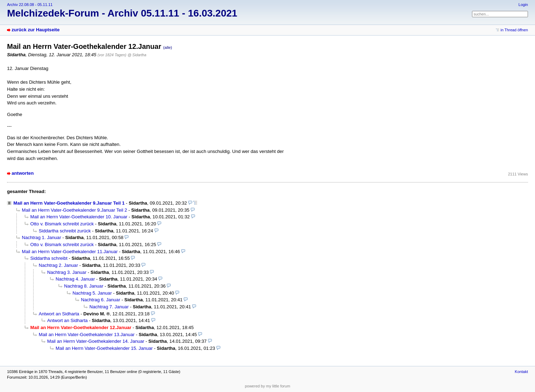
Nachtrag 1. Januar (42, 237)
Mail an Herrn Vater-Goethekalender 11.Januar (70, 252)
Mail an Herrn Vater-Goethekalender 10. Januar (79, 217)
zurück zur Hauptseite (36, 30)
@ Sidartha (137, 55)
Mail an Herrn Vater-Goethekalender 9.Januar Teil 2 (74, 210)
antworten (23, 173)
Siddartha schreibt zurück (65, 231)
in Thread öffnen (514, 30)
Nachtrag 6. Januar (101, 300)
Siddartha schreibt (49, 258)
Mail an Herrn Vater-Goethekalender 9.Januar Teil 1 (69, 203)
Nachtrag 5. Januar (92, 293)
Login (523, 5)
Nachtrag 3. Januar (67, 272)
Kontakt (521, 372)
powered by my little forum (268, 386)
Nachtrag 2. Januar (58, 265)
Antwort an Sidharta (59, 314)
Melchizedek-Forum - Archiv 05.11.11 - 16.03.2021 (122, 13)
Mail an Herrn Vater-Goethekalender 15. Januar (104, 348)
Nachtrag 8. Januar (84, 286)
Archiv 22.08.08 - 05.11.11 (30, 5)
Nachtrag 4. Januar (75, 279)
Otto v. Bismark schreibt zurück (62, 224)
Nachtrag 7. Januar (109, 307)
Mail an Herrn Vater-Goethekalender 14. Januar (96, 341)
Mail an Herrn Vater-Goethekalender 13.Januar (87, 335)
